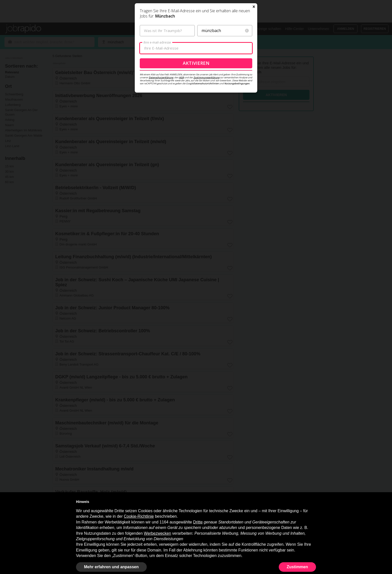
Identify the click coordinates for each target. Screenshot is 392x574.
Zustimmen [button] (297, 567)
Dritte (198, 522)
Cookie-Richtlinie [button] (139, 516)
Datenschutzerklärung (161, 132)
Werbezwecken (157, 533)
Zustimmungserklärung (206, 132)
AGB (181, 132)
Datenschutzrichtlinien (206, 138)
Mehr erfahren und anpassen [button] (111, 567)
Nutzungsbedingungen (237, 138)
